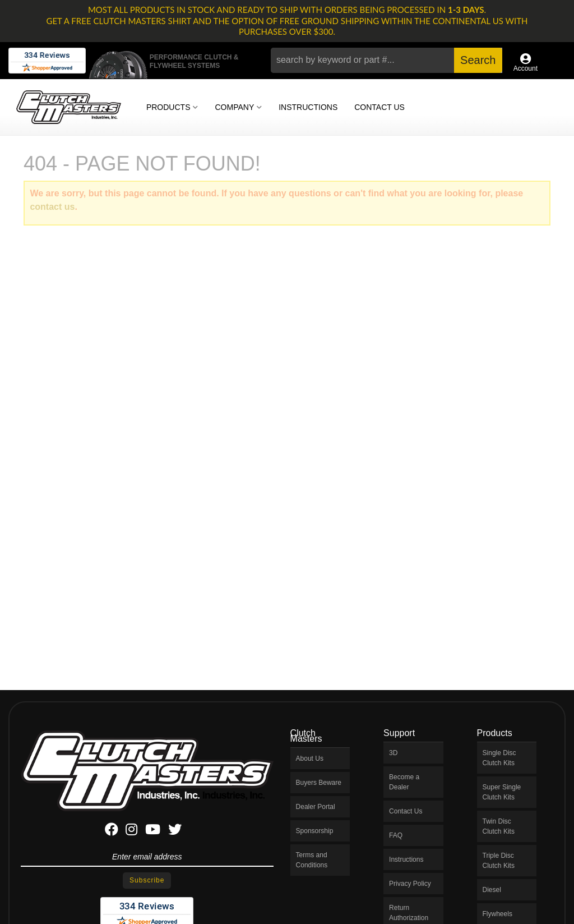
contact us (52, 207)
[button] (386, 60)
